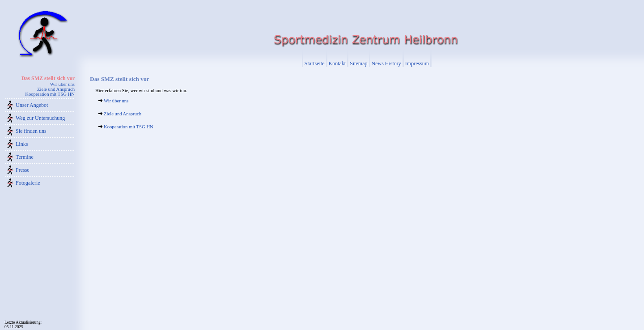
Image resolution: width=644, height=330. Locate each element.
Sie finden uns (31, 131)
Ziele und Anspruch (56, 89)
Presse (23, 170)
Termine (25, 157)
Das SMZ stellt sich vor (48, 78)
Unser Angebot (32, 105)
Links (22, 144)
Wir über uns (62, 84)
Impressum (417, 63)
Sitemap (358, 63)
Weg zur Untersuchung (40, 118)
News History (386, 63)
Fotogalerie (28, 183)
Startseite (315, 63)
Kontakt (337, 63)
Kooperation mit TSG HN (50, 94)
